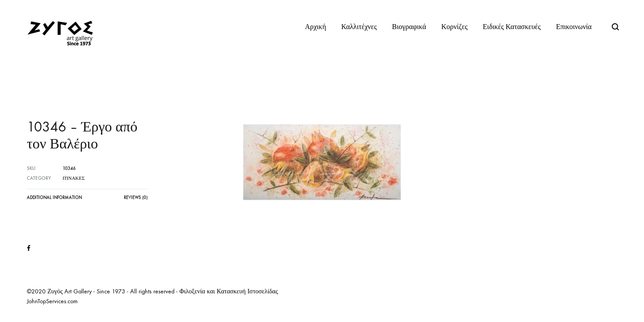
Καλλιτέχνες (359, 27)
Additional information (54, 198)
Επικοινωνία (574, 27)
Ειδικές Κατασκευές (512, 27)
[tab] (54, 200)
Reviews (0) (136, 198)
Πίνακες (74, 178)
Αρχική (316, 27)
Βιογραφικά (409, 27)
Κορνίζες (455, 27)
